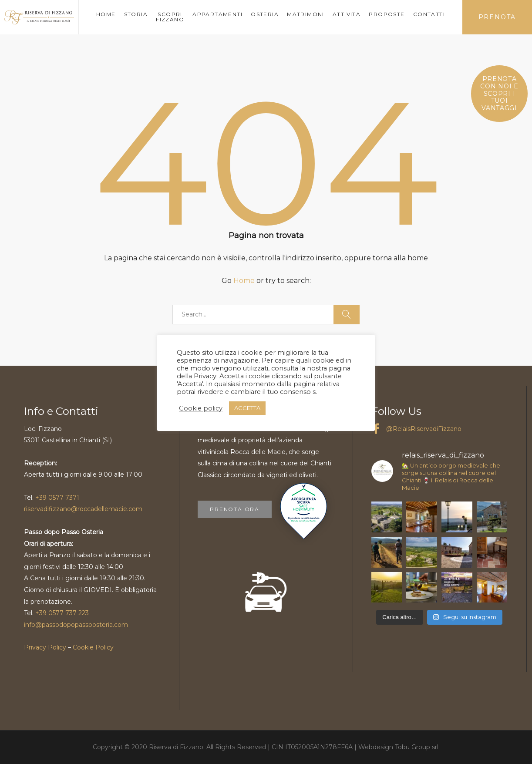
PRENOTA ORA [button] (235, 509)
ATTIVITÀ (347, 14)
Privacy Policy (45, 647)
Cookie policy (201, 408)
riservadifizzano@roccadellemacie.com (83, 509)
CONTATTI (429, 14)
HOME (106, 14)
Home (244, 281)
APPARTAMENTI (217, 14)
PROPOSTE (387, 14)
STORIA (136, 14)
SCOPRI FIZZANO (170, 17)
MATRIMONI (306, 14)
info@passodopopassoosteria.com (76, 625)
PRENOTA (497, 17)
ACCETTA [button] (247, 408)
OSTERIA (265, 14)
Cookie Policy (93, 647)
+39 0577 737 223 (62, 613)
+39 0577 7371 (57, 498)
